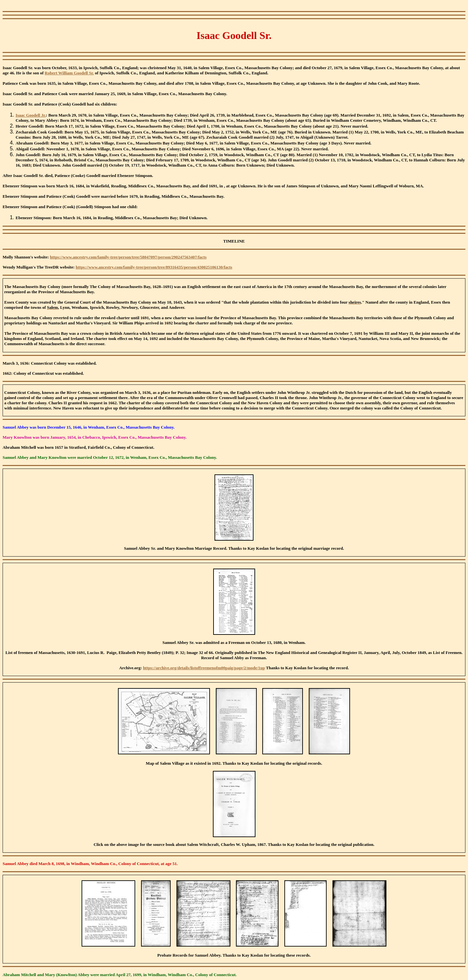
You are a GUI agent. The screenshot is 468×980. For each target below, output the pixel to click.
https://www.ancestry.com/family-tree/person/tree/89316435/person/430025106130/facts (154, 267)
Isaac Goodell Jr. (31, 115)
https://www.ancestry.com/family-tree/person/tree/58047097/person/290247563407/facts (128, 257)
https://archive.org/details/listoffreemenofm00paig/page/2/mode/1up (204, 668)
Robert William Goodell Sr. (69, 73)
